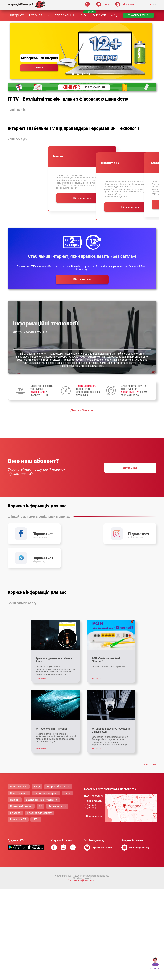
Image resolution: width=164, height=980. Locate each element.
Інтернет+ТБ (38, 15)
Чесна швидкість (86, 386)
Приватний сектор (21, 780)
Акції (115, 15)
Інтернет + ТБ (18, 794)
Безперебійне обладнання (42, 774)
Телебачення (64, 15)
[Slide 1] (73, 74)
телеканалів (38, 392)
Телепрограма (57, 780)
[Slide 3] (83, 74)
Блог (67, 767)
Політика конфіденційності (82, 854)
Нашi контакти (94, 790)
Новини (15, 774)
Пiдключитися (92, 204)
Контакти (98, 15)
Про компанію (19, 761)
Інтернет (17, 15)
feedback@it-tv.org (139, 822)
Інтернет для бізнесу (39, 787)
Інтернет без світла (58, 761)
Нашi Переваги (19, 767)
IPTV (82, 15)
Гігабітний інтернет (46, 767)
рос (154, 4)
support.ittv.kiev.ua (102, 822)
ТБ (41, 780)
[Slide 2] (78, 74)
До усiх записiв (150, 739)
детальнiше (130, 468)
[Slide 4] (89, 74)
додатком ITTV (130, 392)
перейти (39, 68)
